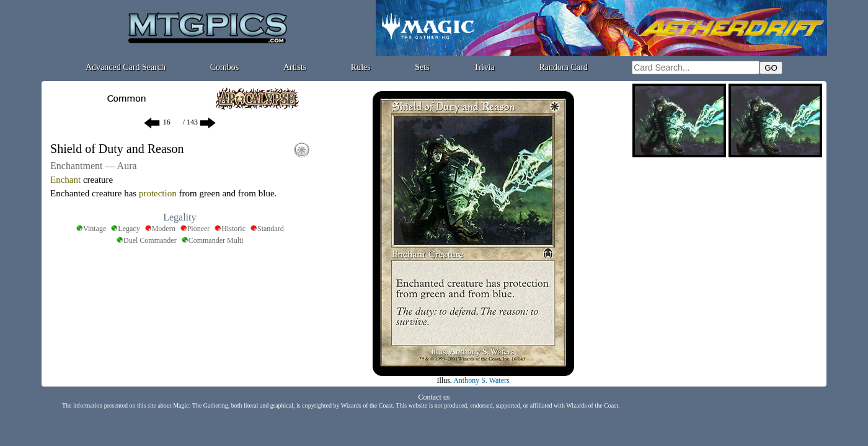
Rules (361, 67)
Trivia (484, 67)
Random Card (564, 67)
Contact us (434, 397)
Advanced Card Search (126, 67)
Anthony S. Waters (481, 380)
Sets (422, 67)
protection (158, 193)
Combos (225, 67)
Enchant (65, 180)
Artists (295, 67)
